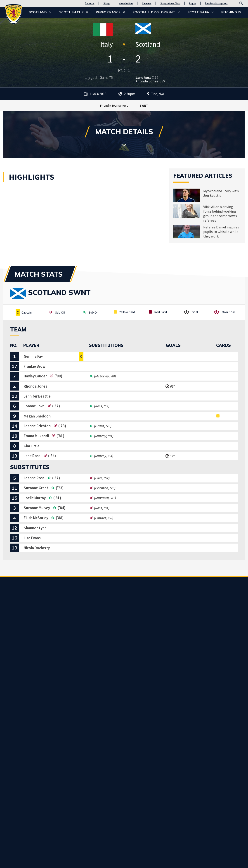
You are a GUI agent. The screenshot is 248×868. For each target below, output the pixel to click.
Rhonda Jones (147, 81)
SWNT (144, 106)
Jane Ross (143, 77)
